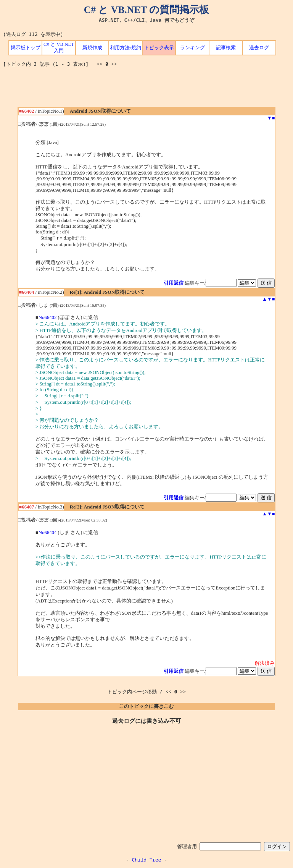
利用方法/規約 (126, 48)
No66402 (48, 317)
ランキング (192, 48)
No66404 (48, 533)
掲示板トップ (26, 48)
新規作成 (92, 48)
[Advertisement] (146, 90)
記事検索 (226, 48)
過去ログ (259, 48)
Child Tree (147, 860)
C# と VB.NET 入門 (59, 48)
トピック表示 (159, 48)
